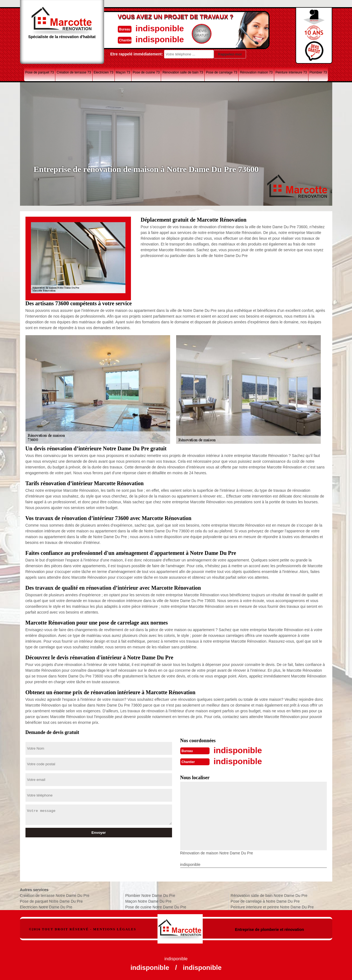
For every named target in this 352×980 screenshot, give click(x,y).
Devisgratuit (202, 33)
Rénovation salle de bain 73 (183, 72)
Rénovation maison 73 (256, 72)
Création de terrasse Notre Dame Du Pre (55, 896)
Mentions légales (115, 929)
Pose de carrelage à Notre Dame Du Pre (265, 901)
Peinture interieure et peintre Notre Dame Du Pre (272, 907)
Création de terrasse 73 (74, 72)
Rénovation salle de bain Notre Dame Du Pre (269, 896)
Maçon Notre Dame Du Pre (148, 901)
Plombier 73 (318, 72)
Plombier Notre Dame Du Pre (150, 896)
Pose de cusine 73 (146, 72)
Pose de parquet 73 (40, 72)
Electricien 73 (104, 72)
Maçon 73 (123, 72)
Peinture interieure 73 (291, 72)
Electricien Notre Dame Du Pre (46, 907)
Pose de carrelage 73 (222, 72)
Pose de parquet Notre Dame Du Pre (51, 901)
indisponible (160, 28)
